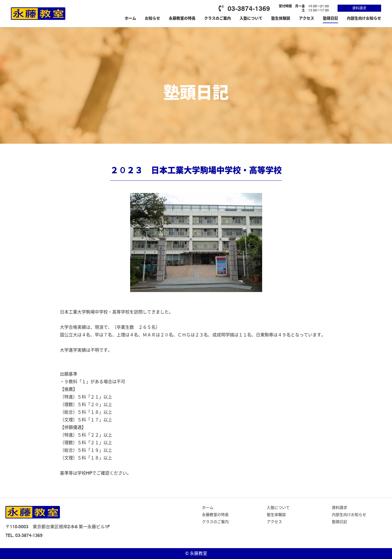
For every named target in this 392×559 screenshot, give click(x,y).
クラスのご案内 (218, 18)
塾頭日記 (330, 18)
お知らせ (152, 18)
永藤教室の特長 (182, 18)
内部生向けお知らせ (364, 18)
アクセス (307, 18)
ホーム (130, 18)
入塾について (251, 18)
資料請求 (359, 8)
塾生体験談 (281, 18)
